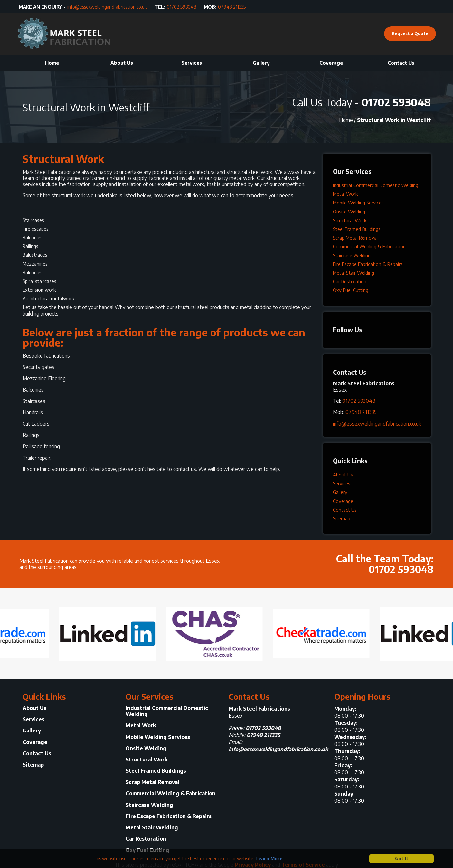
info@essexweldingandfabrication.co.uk (107, 7)
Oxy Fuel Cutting (351, 290)
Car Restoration (350, 281)
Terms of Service (303, 865)
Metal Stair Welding (354, 273)
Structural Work (350, 220)
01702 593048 (182, 7)
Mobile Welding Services (358, 203)
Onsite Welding (349, 212)
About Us (122, 63)
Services (192, 63)
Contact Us (401, 63)
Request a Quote (410, 33)
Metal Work (345, 194)
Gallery (261, 63)
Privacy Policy (253, 865)
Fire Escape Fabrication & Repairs (368, 264)
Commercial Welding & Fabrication (369, 246)
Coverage (331, 63)
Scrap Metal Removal (355, 238)
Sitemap (342, 518)
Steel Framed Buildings (357, 229)
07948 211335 (232, 7)
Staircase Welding (352, 255)
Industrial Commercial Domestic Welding (376, 185)
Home (52, 63)
